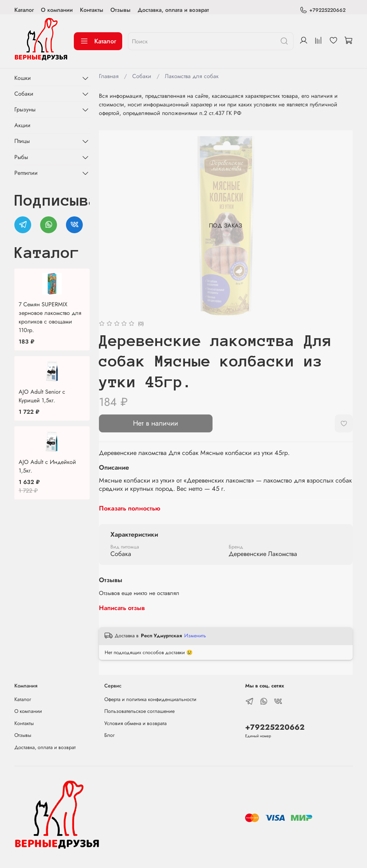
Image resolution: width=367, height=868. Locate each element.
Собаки (142, 76)
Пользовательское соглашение (139, 711)
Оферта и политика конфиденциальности (150, 699)
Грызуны (25, 109)
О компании (57, 10)
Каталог (24, 10)
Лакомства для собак (192, 76)
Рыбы (21, 157)
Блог (109, 735)
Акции (22, 125)
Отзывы (120, 10)
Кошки (23, 78)
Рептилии (26, 173)
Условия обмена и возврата (135, 723)
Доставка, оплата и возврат (173, 10)
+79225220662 (323, 10)
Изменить (195, 636)
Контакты (92, 10)
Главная (109, 76)
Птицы (22, 141)
